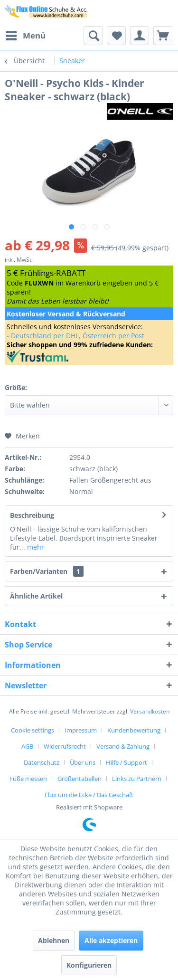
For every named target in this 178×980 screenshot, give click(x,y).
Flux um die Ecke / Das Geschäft (89, 795)
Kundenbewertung (134, 730)
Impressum (81, 730)
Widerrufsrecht (65, 746)
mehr (35, 547)
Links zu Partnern (137, 779)
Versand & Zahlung (123, 746)
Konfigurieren (89, 965)
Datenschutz (42, 762)
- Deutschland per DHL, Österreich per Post (75, 336)
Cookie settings (33, 730)
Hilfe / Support (126, 762)
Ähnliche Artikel (36, 596)
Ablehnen (54, 940)
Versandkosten (150, 711)
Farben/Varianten (47, 571)
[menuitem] (25, 36)
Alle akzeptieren (111, 940)
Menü (26, 34)
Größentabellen (80, 779)
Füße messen (28, 779)
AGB (27, 746)
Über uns (83, 762)
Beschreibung (32, 515)
